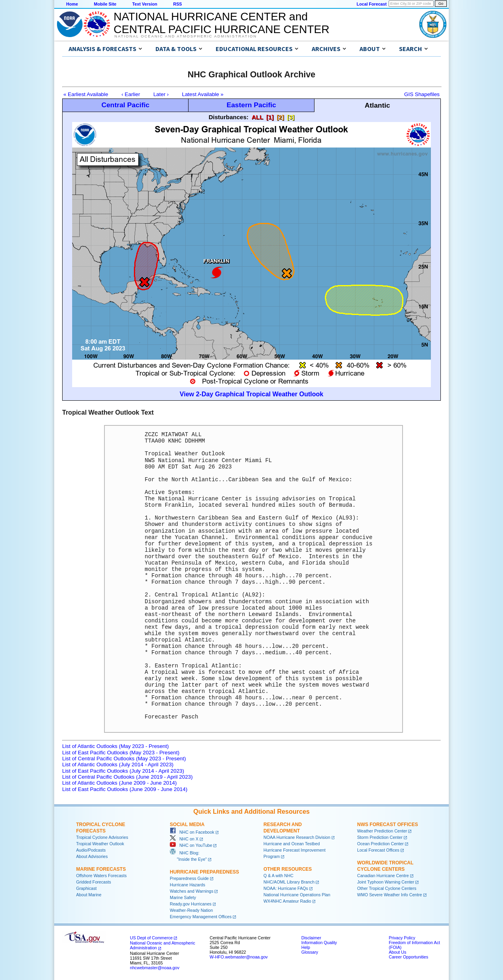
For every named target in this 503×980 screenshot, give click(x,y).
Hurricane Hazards (188, 885)
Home (72, 4)
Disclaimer (311, 938)
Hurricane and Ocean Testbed (292, 844)
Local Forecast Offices (378, 850)
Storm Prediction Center (380, 837)
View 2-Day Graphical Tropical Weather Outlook (251, 394)
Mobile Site (105, 4)
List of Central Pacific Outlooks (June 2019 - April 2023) (127, 777)
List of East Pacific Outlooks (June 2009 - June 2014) (125, 789)
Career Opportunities (408, 957)
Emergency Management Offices (201, 917)
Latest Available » (203, 94)
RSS (177, 4)
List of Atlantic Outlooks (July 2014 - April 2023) (118, 765)
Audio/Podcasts (91, 850)
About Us (397, 952)
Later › (161, 94)
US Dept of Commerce (151, 938)
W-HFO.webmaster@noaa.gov (239, 957)
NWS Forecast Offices (388, 825)
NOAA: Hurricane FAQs (286, 888)
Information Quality (319, 943)
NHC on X (184, 839)
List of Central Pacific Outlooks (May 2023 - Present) (124, 759)
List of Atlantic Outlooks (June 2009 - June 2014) (119, 783)
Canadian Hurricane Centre (383, 876)
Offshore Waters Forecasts (101, 876)
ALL (257, 117)
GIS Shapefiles (422, 94)
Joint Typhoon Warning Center (386, 882)
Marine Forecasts (101, 869)
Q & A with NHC (278, 876)
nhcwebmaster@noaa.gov (155, 968)
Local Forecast (372, 4)
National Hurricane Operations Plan (297, 895)
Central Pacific (125, 105)
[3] (291, 117)
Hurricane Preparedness (204, 872)
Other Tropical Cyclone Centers (387, 888)
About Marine (89, 895)
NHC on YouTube (191, 845)
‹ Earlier (131, 94)
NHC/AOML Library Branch (289, 882)
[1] (270, 117)
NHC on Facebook (192, 832)
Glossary (310, 952)
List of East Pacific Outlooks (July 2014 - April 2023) (123, 771)
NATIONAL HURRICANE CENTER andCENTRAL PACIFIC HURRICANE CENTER (221, 23)
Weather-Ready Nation (191, 910)
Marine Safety (183, 897)
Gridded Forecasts (94, 882)
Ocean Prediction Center (380, 844)
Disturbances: (228, 117)
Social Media (187, 825)
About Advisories (92, 856)
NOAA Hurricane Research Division (297, 837)
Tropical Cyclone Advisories (102, 837)
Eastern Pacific (251, 105)
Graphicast (86, 888)
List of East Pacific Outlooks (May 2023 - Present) (121, 753)
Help (306, 947)
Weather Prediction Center (382, 831)
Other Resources (288, 869)
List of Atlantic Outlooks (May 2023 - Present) (115, 746)
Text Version (145, 4)
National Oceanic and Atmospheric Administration (186, 36)
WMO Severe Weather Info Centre (390, 895)
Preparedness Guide (189, 878)
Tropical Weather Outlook (100, 844)
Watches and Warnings (192, 891)
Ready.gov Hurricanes (191, 904)
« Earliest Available (86, 94)
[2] (280, 117)
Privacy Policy (402, 938)
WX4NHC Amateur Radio (287, 901)
